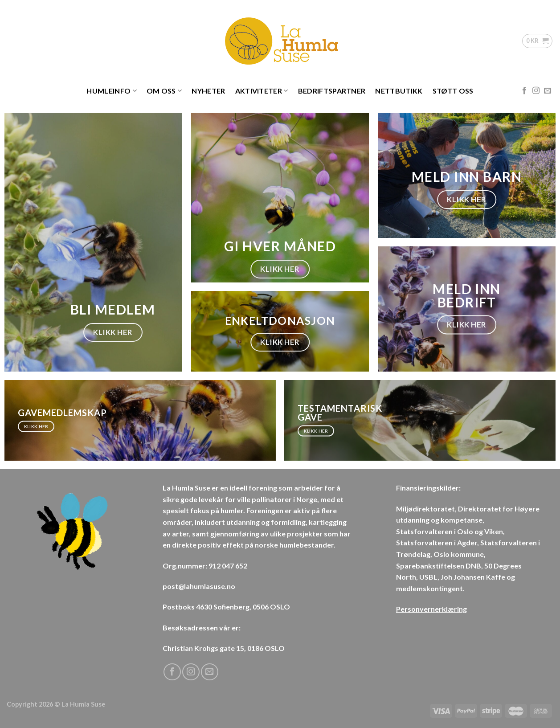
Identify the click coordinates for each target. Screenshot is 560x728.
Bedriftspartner (332, 91)
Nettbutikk (399, 91)
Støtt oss (453, 91)
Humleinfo (111, 91)
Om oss (164, 91)
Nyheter (208, 91)
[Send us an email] (548, 91)
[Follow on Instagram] (536, 91)
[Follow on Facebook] (524, 91)
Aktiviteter (262, 91)
